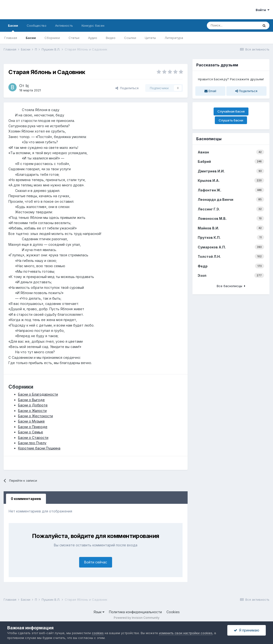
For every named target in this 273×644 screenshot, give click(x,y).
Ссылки (130, 38)
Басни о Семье (31, 432)
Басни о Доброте (33, 405)
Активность (64, 25)
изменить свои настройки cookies (186, 633)
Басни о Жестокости (35, 416)
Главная (11, 38)
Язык (99, 612)
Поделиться (127, 88)
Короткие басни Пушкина (39, 448)
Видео (111, 38)
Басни (13, 28)
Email (210, 91)
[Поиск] (233, 25)
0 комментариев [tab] (26, 499)
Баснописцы (209, 139)
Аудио (93, 38)
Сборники (52, 38)
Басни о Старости (33, 438)
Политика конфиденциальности (135, 612)
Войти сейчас (96, 562)
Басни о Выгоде (31, 400)
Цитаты (150, 38)
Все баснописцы (231, 286)
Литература (174, 38)
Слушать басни (231, 120)
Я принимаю (247, 630)
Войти (263, 10)
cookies (98, 633)
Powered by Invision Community (137, 618)
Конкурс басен (93, 25)
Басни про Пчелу (32, 443)
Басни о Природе (33, 427)
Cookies (173, 612)
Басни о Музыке (31, 421)
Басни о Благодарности (38, 394)
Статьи (74, 38)
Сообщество (37, 25)
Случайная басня (231, 111)
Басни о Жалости (32, 411)
